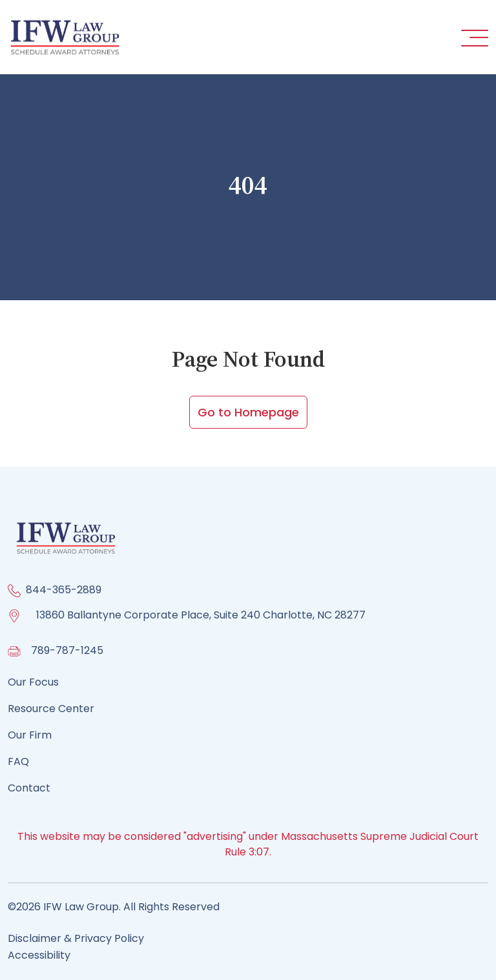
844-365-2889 (64, 590)
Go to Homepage (248, 412)
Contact (29, 788)
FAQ (18, 761)
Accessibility (39, 955)
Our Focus (33, 682)
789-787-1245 (67, 650)
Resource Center (51, 709)
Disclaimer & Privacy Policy (76, 938)
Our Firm (30, 735)
